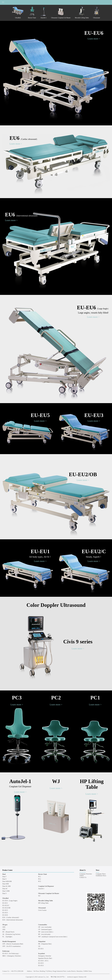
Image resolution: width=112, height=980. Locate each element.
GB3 (4, 927)
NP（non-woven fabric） (46, 932)
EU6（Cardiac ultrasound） (11, 917)
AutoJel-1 (20, 781)
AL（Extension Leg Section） (12, 934)
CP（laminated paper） (46, 929)
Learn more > (94, 39)
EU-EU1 (40, 551)
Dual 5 (4, 879)
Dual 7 (4, 877)
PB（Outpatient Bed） (45, 944)
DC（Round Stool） (9, 932)
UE (39, 946)
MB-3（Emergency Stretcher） (12, 956)
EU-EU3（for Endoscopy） (11, 954)
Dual (4, 874)
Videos (82, 876)
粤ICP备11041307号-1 (58, 977)
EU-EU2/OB (83, 474)
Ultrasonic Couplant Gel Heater (49, 893)
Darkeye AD (82, 977)
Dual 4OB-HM (7, 881)
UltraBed (5, 898)
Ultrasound (42, 908)
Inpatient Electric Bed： (46, 958)
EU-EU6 (94, 33)
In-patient (42, 954)
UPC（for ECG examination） (12, 946)
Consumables (43, 925)
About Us (83, 870)
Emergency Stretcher (45, 956)
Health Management (9, 942)
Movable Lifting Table (46, 901)
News (98, 870)
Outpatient (42, 942)
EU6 (24, 138)
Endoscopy (6, 951)
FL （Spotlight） (8, 937)
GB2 (4, 929)
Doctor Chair (43, 874)
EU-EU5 (40, 415)
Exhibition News (101, 876)
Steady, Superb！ (94, 557)
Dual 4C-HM (6, 886)
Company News (101, 874)
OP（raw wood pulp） (45, 927)
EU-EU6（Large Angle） (10, 901)
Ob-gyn (5, 925)
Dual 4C (5, 889)
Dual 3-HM (6, 891)
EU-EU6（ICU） (44, 961)
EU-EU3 (94, 415)
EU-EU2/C (94, 551)
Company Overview (86, 874)
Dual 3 (4, 893)
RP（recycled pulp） (45, 934)
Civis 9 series (78, 642)
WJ (56, 781)
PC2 (56, 698)
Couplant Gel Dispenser (20, 786)
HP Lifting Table (92, 784)
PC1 (95, 698)
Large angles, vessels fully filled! (93, 313)
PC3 (17, 698)
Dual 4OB (6, 884)
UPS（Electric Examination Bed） (13, 944)
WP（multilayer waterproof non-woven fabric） (53, 937)
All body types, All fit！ (40, 557)
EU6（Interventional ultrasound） (13, 920)
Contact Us (83, 877)
